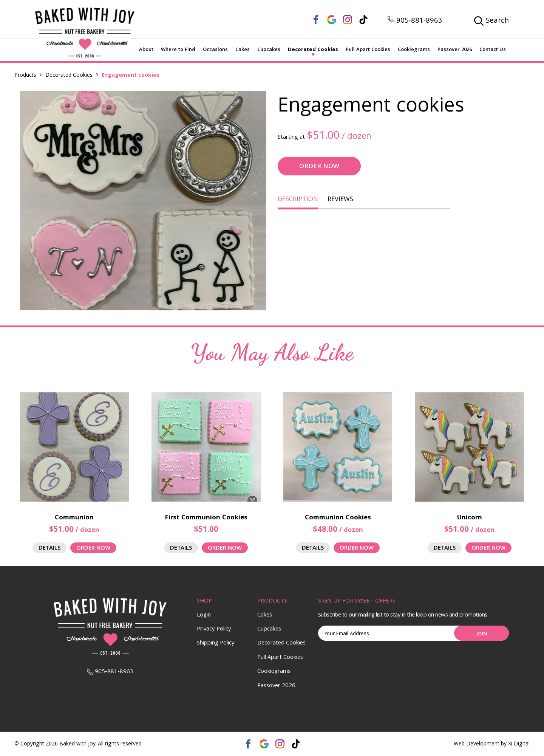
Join (482, 634)
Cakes (243, 50)
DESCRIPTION (298, 200)
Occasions (215, 50)
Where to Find (178, 50)
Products (25, 76)
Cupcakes (269, 50)
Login (204, 615)
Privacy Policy (214, 629)
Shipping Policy (216, 643)
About (146, 50)
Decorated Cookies (313, 50)
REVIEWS (340, 200)
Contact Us (493, 50)
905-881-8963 (415, 21)
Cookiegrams (414, 50)
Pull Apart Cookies (368, 50)
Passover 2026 (455, 50)
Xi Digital (519, 744)
